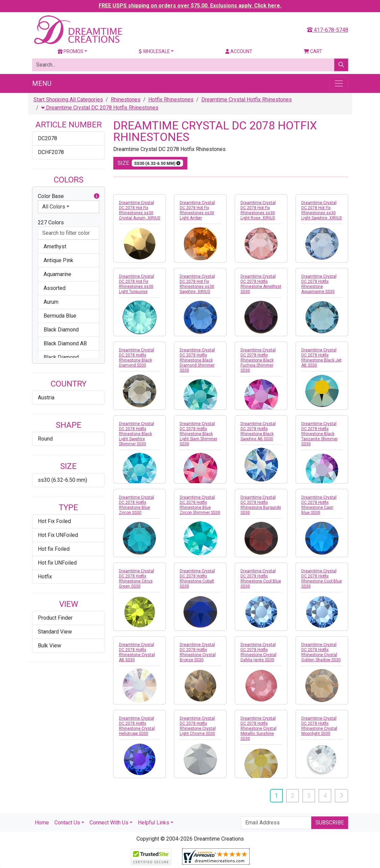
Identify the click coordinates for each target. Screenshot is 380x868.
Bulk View (49, 646)
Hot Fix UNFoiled (58, 535)
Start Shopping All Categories (68, 100)
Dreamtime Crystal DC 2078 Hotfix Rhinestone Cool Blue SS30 (261, 579)
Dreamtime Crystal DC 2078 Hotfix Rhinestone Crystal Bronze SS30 (198, 652)
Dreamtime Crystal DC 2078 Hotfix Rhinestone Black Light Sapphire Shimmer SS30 (136, 434)
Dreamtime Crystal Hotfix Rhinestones (247, 100)
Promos (71, 51)
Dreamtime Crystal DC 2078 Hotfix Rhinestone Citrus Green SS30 (136, 579)
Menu (42, 83)
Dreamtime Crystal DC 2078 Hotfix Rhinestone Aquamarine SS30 (319, 284)
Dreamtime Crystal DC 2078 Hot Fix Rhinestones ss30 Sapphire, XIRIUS (197, 284)
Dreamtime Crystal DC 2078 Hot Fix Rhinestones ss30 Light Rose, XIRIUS (258, 210)
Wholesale (154, 51)
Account (239, 51)
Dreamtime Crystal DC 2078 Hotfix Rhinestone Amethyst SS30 (261, 284)
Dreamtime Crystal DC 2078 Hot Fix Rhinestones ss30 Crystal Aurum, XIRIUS (140, 210)
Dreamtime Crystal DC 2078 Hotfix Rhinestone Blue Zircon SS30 (136, 505)
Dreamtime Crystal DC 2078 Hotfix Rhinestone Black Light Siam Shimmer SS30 (198, 434)
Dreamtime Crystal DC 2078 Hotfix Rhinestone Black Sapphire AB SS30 (258, 431)
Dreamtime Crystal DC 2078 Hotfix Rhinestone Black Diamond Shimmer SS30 (197, 360)
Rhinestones (126, 100)
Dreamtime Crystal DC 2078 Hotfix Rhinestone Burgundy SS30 (261, 505)
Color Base (69, 196)
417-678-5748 (328, 30)
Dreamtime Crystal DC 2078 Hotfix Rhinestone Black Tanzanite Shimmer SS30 (320, 434)
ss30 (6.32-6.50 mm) (62, 480)
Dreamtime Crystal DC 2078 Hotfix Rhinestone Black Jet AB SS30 (321, 358)
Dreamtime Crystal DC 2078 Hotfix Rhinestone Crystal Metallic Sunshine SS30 (258, 728)
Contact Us (67, 823)
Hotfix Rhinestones (171, 100)
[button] (97, 196)
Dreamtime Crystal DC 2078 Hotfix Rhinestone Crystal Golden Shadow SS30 (321, 652)
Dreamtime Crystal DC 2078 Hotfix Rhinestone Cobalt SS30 (197, 579)
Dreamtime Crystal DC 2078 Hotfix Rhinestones (100, 108)
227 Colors (51, 222)
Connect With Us (109, 823)
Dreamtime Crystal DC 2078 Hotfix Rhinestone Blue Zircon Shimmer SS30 (200, 505)
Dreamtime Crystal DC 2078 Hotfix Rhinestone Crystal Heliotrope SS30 (137, 726)
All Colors (54, 207)
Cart (313, 51)
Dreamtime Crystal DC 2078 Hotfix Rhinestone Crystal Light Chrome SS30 (198, 726)
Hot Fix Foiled (54, 521)
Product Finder (55, 618)
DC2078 (47, 138)
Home (42, 823)
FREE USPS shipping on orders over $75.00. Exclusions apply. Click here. (190, 6)
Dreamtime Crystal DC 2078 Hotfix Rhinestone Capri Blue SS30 (319, 505)
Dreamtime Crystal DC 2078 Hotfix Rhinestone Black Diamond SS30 (136, 358)
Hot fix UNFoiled (57, 563)
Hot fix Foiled (54, 549)
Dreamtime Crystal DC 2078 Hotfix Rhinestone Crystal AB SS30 (137, 652)
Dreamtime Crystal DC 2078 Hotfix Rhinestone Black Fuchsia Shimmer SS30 (258, 360)
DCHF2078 (51, 152)
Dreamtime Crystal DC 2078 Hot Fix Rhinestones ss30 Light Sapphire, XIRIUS (322, 210)
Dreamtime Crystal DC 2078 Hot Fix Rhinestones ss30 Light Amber (197, 210)
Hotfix (45, 577)
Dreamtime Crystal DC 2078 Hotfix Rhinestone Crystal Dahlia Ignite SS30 (258, 652)
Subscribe (330, 823)
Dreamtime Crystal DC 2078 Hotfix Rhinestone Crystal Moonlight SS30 (319, 726)
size (150, 163)
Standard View (55, 632)
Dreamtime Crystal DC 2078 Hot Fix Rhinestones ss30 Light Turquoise (136, 284)
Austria (46, 398)
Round (45, 439)
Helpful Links (154, 823)
